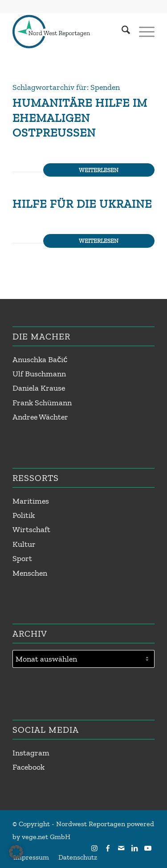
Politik (24, 515)
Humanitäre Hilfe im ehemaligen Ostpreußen (80, 118)
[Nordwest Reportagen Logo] (69, 32)
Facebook (29, 767)
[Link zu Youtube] (148, 848)
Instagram (31, 753)
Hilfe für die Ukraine (82, 204)
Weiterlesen (99, 170)
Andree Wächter (40, 417)
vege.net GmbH (46, 837)
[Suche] (121, 32)
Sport (22, 558)
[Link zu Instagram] (94, 848)
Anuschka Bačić (40, 359)
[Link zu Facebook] (108, 848)
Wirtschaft (31, 529)
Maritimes (31, 501)
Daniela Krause (39, 388)
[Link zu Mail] (121, 848)
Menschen (30, 573)
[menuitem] (121, 32)
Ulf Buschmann (39, 374)
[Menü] (142, 32)
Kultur (24, 544)
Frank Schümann (42, 403)
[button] (16, 852)
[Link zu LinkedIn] (134, 848)
